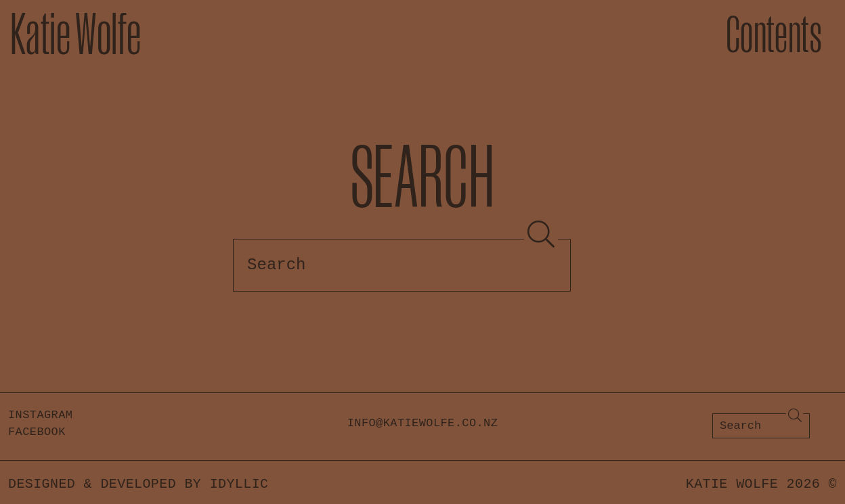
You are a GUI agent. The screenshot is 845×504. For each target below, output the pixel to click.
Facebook (37, 432)
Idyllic (239, 484)
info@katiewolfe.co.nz (423, 423)
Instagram (40, 415)
